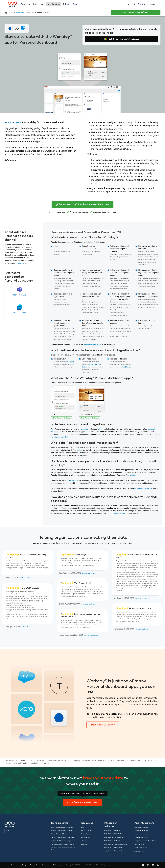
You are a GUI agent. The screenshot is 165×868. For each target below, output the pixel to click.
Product (25, 4)
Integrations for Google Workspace (115, 851)
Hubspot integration (141, 837)
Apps (11, 13)
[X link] (148, 866)
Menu (153, 4)
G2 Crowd (24, 627)
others (70, 472)
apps (104, 212)
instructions (134, 475)
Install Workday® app (136, 13)
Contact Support (86, 831)
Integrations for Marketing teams (114, 837)
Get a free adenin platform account (62, 827)
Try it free (143, 4)
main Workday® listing (93, 344)
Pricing (66, 4)
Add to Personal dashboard (61, 418)
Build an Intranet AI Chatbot (59, 834)
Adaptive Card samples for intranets (62, 831)
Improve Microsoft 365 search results (62, 844)
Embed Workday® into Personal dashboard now (82, 205)
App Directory (70, 362)
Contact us (9, 831)
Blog (75, 4)
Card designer (73, 480)
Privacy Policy (9, 865)
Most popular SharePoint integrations (62, 841)
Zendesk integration (141, 848)
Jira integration (139, 851)
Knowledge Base (87, 834)
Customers (85, 844)
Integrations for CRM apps (112, 830)
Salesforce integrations (142, 831)
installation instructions (143, 488)
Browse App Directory (103, 725)
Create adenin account (82, 802)
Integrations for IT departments (114, 847)
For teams (38, 4)
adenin (100, 429)
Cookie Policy (22, 865)
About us (84, 841)
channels (84, 429)
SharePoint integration (141, 827)
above (79, 450)
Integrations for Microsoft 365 (113, 834)
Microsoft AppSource (28, 578)
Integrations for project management (115, 844)
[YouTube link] (158, 866)
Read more (22, 263)
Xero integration (139, 844)
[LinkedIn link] (153, 866)
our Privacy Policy (118, 513)
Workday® (20, 13)
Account (131, 4)
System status (57, 865)
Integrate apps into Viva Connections (62, 837)
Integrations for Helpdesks (112, 841)
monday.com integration (142, 834)
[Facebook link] (143, 866)
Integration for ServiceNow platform (146, 841)
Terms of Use (34, 865)
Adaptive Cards (13, 122)
